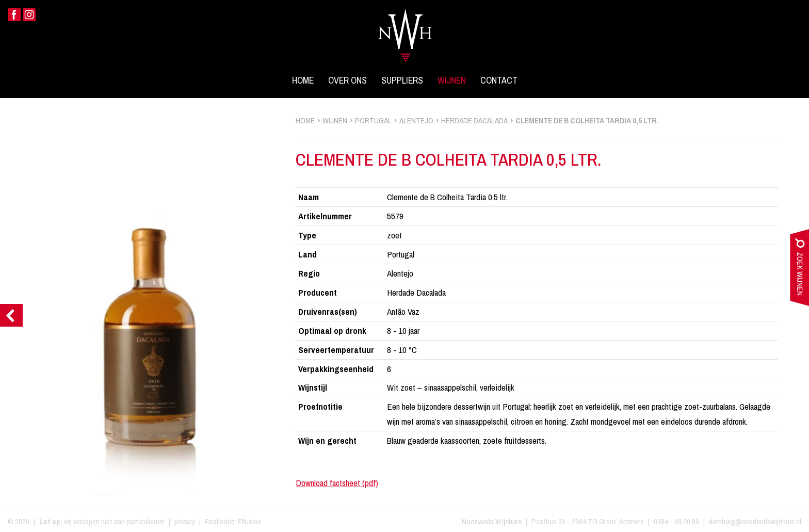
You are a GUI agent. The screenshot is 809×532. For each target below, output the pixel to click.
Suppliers (402, 80)
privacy (185, 521)
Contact (499, 80)
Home (303, 80)
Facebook (14, 15)
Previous (11, 315)
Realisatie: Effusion (233, 521)
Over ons (347, 80)
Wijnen (452, 80)
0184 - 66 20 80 (676, 521)
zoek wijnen (799, 270)
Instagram (29, 15)
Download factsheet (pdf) (337, 483)
